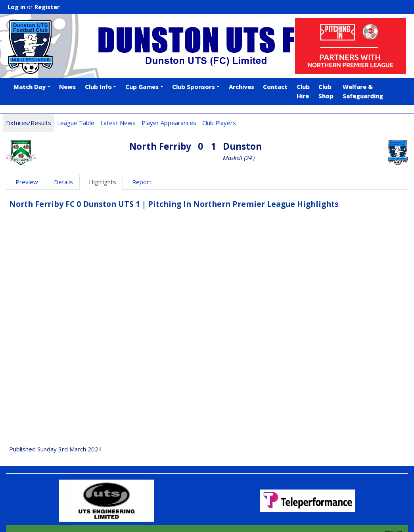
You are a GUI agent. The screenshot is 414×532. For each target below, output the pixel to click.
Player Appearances (169, 123)
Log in (16, 7)
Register (47, 7)
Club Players (219, 123)
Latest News (118, 123)
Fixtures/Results (29, 123)
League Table (76, 123)
